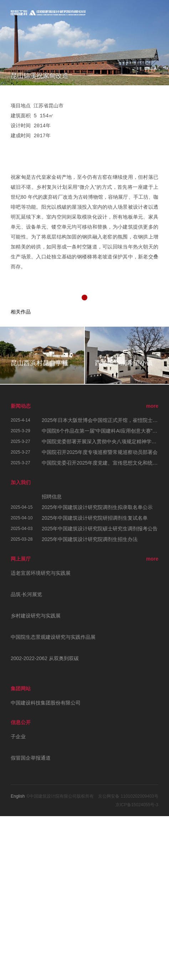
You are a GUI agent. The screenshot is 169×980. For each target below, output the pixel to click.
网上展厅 (21, 559)
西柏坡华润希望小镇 (124, 363)
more (152, 406)
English (18, 796)
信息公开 (21, 722)
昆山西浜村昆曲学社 (40, 363)
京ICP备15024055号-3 (137, 805)
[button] (84, 298)
